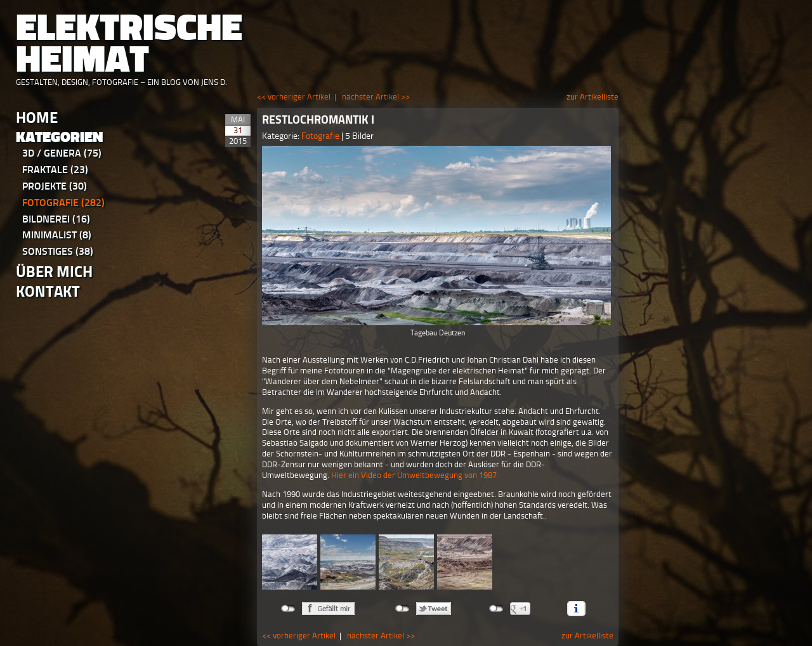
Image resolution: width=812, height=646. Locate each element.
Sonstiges (58, 251)
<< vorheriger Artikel (294, 97)
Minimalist (57, 235)
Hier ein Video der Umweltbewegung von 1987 (414, 475)
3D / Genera (62, 153)
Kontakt (48, 291)
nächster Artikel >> (376, 97)
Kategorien (60, 137)
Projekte (55, 186)
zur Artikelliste (593, 97)
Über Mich (54, 272)
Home (37, 118)
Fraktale (55, 170)
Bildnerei (56, 219)
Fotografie (63, 203)
